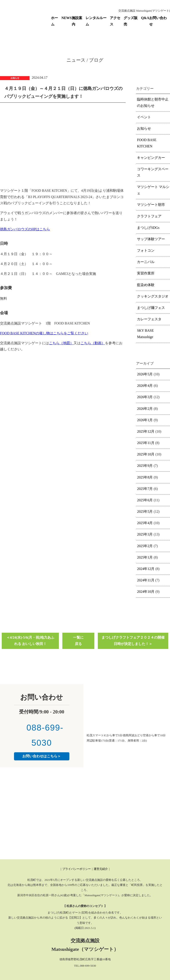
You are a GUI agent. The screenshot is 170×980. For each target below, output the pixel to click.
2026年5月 (145, 374)
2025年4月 (145, 523)
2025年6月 (145, 500)
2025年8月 (145, 477)
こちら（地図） (61, 343)
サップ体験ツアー (151, 239)
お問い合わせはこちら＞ (42, 756)
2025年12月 (146, 431)
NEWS (67, 18)
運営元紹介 (101, 869)
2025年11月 (146, 443)
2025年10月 (146, 454)
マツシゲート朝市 (151, 205)
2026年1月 (145, 420)
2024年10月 (146, 592)
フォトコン (146, 250)
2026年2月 (145, 409)
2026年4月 (145, 386)
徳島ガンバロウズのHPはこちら (25, 229)
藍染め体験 (146, 285)
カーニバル (146, 262)
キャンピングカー (151, 158)
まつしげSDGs (148, 228)
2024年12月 (146, 569)
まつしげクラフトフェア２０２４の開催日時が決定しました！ (133, 641)
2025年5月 (145, 511)
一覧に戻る (78, 641)
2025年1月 (145, 557)
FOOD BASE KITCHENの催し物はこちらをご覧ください (44, 333)
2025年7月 (145, 489)
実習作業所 (146, 273)
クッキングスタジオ (153, 296)
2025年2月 (145, 546)
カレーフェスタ (149, 319)
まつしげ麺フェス (151, 308)
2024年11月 (146, 580)
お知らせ (144, 128)
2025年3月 (145, 534)
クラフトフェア (149, 216)
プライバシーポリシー (77, 869)
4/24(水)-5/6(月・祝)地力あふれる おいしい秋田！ (32, 641)
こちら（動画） (93, 343)
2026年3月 (145, 397)
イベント (144, 117)
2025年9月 (145, 466)
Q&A (145, 18)
